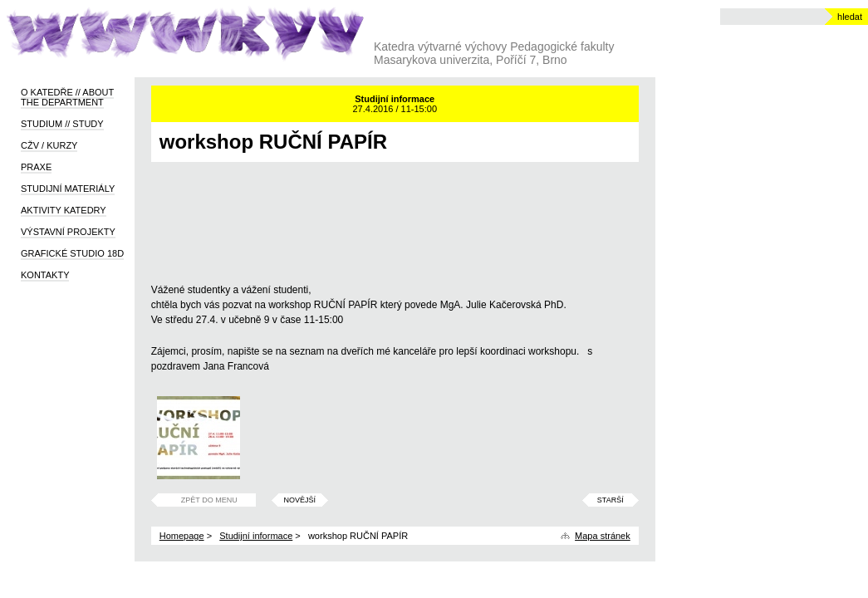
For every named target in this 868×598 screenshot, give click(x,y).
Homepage (182, 536)
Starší (611, 500)
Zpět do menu (209, 500)
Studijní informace (256, 536)
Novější (299, 500)
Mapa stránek (603, 536)
